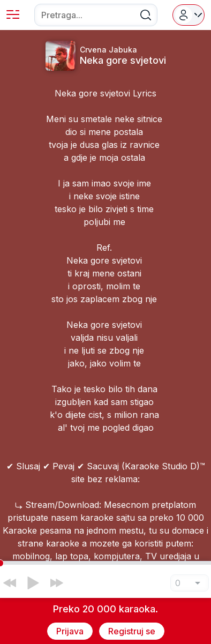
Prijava (70, 631)
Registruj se (132, 631)
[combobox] (96, 15)
